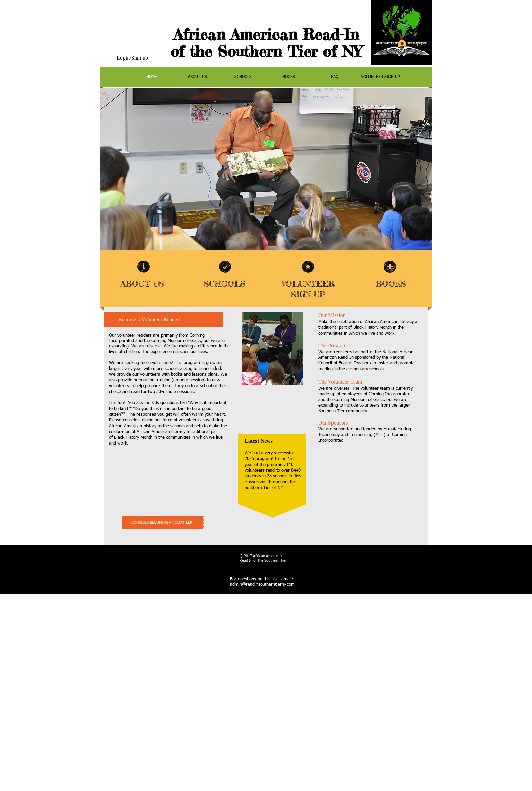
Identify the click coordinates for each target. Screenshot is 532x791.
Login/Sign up (132, 58)
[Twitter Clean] (392, 622)
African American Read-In (266, 34)
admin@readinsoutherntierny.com (262, 585)
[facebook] (412, 622)
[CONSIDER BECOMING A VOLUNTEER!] (162, 523)
